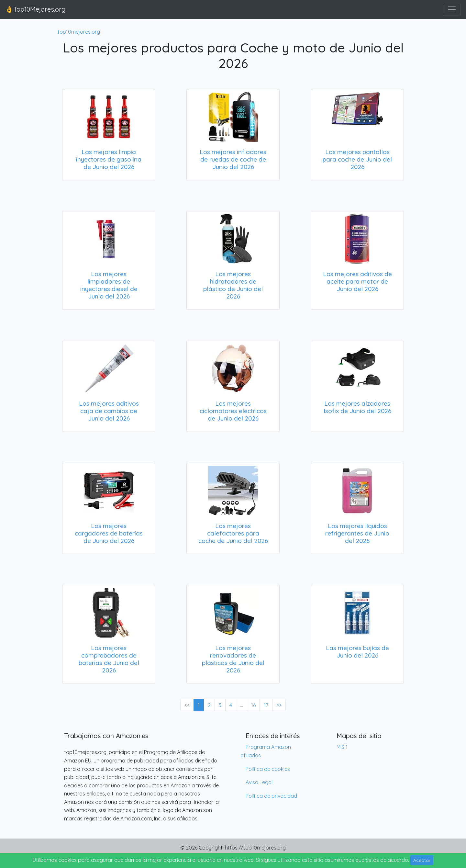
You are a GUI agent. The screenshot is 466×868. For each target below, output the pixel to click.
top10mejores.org (79, 32)
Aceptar (422, 860)
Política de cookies (268, 769)
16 (253, 705)
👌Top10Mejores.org (35, 9)
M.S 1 (342, 747)
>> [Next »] (279, 705)
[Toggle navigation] (452, 9)
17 (266, 705)
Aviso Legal (259, 782)
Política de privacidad (271, 796)
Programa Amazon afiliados (266, 751)
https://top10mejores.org (255, 848)
